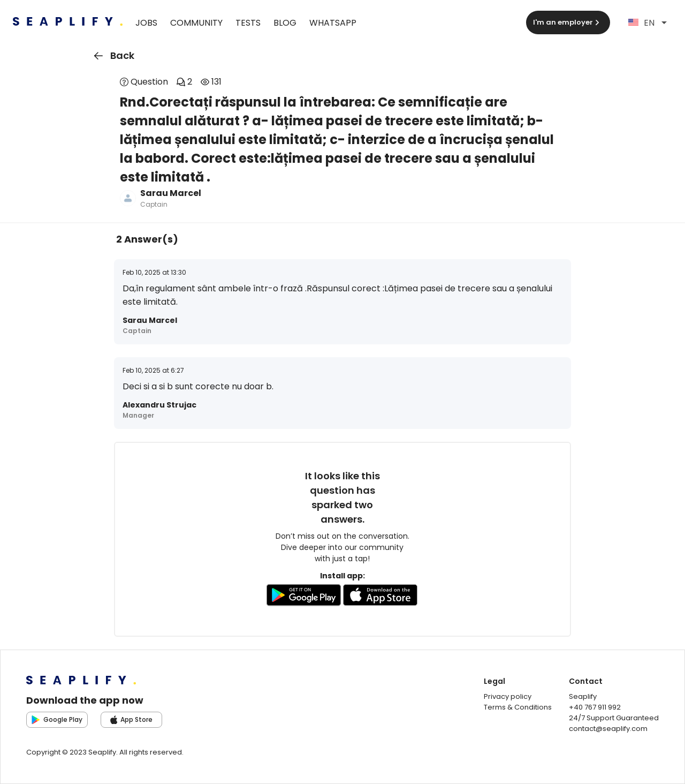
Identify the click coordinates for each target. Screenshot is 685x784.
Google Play (57, 719)
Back (112, 56)
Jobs (146, 23)
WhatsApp (333, 23)
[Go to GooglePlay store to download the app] (304, 597)
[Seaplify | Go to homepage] (68, 23)
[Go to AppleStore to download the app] (380, 597)
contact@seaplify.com (608, 729)
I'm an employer (567, 22)
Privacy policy (508, 696)
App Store (132, 719)
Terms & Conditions (518, 707)
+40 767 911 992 (595, 707)
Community (196, 23)
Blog (285, 23)
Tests (248, 23)
